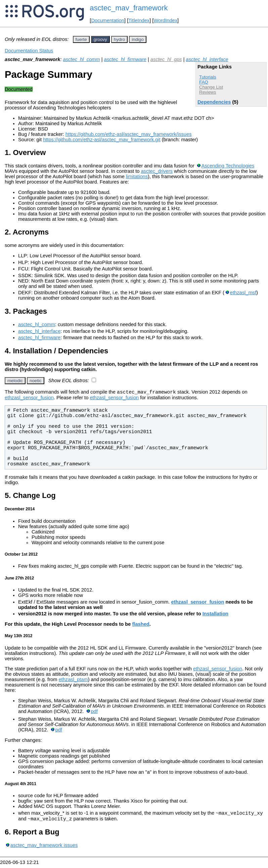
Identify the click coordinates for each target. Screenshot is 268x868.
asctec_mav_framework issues (44, 848)
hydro (119, 39)
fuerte (81, 39)
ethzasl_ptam (73, 680)
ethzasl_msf (243, 293)
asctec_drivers (157, 171)
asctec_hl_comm (82, 59)
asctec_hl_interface (207, 59)
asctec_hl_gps (166, 59)
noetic (36, 381)
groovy (100, 39)
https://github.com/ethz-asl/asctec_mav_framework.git (102, 140)
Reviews (208, 92)
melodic (15, 381)
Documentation (108, 20)
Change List (211, 87)
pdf (94, 712)
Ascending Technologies (228, 166)
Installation (215, 615)
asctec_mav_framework (129, 8)
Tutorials (208, 77)
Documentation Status (29, 51)
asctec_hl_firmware (125, 59)
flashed (141, 625)
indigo (138, 39)
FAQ (204, 82)
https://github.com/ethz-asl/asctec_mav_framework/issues (129, 134)
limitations (137, 176)
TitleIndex (139, 20)
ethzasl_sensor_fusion (29, 399)
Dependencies (214, 102)
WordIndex (165, 20)
